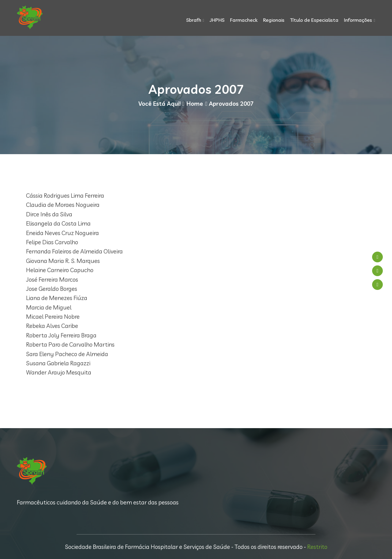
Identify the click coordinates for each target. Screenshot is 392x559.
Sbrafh (194, 20)
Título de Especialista (314, 20)
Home (195, 104)
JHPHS (217, 20)
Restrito (317, 547)
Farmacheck (244, 20)
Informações (358, 20)
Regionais (274, 20)
